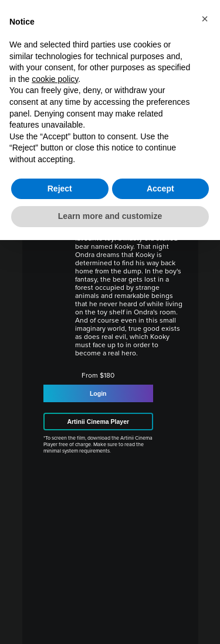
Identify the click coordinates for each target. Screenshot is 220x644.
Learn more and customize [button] (110, 216)
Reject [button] (60, 189)
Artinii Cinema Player (98, 422)
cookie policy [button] (55, 79)
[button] (205, 19)
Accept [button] (160, 189)
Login (98, 393)
